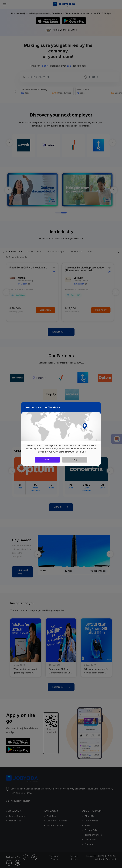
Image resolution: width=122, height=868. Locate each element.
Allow (47, 460)
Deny (75, 460)
